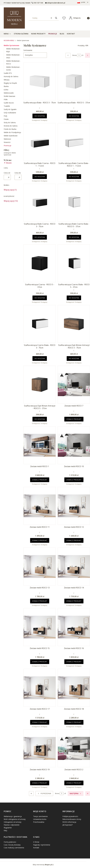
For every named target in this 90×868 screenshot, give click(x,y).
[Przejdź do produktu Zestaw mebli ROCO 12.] (74, 506)
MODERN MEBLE (9, 40)
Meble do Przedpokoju (12, 132)
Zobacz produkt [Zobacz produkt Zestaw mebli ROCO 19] (40, 783)
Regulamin (8, 828)
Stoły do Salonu (10, 122)
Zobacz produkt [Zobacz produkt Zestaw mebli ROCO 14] (74, 601)
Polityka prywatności (70, 816)
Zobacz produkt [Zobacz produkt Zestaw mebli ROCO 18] (74, 722)
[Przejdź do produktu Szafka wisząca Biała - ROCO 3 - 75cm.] (40, 81)
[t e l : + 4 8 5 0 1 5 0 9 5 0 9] (37, 3)
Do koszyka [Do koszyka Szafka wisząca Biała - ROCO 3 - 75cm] (40, 116)
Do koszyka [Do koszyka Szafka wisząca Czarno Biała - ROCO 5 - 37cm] (74, 298)
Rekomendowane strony (72, 819)
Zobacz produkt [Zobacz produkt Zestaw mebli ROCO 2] (74, 783)
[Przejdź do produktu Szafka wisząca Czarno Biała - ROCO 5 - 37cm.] (74, 263)
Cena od (7, 173)
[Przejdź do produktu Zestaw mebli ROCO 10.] (74, 445)
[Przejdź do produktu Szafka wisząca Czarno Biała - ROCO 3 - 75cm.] (40, 324)
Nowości (7, 142)
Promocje (7, 146)
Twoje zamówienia (40, 816)
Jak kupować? (68, 825)
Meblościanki (9, 93)
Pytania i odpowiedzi (12, 825)
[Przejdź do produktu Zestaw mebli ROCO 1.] (40, 445)
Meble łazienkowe (11, 136)
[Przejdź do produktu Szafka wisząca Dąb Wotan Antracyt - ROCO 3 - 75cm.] (74, 324)
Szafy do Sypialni (10, 109)
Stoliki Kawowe (9, 96)
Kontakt (36, 848)
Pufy (5, 116)
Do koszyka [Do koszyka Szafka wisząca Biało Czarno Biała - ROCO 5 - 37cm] (74, 237)
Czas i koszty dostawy (12, 845)
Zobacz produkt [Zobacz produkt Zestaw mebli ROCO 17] (40, 722)
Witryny (7, 80)
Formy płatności (10, 842)
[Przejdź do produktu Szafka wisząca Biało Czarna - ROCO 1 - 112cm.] (40, 142)
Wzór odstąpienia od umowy (15, 819)
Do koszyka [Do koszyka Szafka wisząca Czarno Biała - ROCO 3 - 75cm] (40, 358)
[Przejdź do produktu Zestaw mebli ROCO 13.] (40, 566)
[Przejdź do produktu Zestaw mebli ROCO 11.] (40, 506)
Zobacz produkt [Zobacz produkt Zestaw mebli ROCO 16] (74, 662)
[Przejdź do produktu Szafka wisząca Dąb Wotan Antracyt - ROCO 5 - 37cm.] (40, 385)
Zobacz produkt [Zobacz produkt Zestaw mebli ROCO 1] (40, 480)
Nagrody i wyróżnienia (42, 845)
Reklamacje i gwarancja (13, 816)
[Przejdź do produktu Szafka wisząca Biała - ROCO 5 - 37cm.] (74, 81)
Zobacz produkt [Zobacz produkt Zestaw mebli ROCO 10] (74, 480)
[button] (56, 18)
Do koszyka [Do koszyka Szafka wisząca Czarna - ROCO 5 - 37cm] (40, 298)
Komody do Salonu (11, 76)
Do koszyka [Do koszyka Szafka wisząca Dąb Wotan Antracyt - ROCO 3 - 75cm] (74, 358)
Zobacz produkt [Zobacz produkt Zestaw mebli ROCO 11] (40, 540)
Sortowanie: (28, 50)
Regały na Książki (10, 83)
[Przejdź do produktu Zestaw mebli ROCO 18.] (74, 688)
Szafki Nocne (9, 103)
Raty (5, 830)
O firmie (36, 842)
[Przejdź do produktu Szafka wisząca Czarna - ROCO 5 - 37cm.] (40, 263)
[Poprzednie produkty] (44, 794)
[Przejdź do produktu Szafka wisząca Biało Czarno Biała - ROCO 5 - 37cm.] (74, 203)
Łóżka (6, 90)
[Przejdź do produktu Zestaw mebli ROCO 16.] (74, 627)
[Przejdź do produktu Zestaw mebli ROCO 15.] (40, 627)
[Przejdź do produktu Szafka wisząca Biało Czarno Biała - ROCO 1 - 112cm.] (74, 142)
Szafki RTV (8, 73)
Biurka (6, 86)
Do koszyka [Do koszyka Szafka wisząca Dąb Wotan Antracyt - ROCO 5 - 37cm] (40, 419)
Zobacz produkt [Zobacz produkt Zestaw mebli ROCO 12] (74, 540)
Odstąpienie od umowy (13, 822)
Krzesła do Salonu (11, 126)
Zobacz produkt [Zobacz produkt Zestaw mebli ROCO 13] (40, 601)
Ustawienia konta (40, 819)
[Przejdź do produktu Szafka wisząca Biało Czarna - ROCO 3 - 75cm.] (40, 203)
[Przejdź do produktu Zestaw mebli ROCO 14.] (74, 566)
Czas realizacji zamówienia (14, 848)
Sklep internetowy (42, 865)
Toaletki (7, 106)
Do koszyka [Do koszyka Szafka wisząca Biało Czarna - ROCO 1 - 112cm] (40, 177)
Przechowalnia (39, 822)
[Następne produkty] (76, 794)
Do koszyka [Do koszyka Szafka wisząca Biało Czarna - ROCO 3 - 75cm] (40, 237)
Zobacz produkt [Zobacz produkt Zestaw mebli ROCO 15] (40, 662)
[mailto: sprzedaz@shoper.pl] (55, 3)
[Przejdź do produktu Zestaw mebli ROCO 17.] (40, 688)
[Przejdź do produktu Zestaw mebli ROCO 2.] (74, 748)
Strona (74, 55)
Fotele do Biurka (10, 129)
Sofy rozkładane (10, 113)
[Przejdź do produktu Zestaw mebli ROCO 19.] (40, 748)
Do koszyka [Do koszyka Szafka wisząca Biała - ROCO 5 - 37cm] (74, 116)
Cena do (18, 173)
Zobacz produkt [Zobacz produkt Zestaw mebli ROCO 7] (74, 419)
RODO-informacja (69, 822)
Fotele (6, 119)
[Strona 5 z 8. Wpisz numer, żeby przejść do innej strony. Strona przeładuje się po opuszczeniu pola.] (79, 55)
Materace (7, 139)
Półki (6, 99)
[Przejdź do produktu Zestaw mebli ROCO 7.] (74, 385)
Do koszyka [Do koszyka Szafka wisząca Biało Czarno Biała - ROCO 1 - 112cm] (74, 177)
